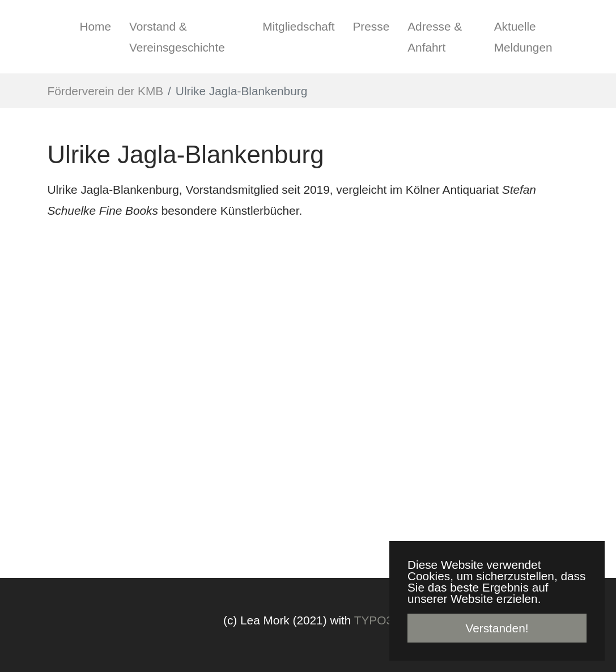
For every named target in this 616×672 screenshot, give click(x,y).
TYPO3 (373, 620)
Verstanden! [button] (497, 628)
